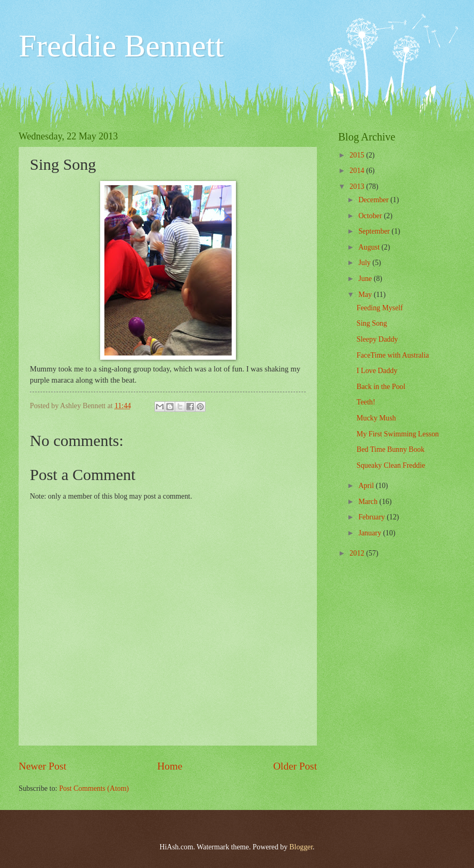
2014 (358, 171)
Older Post (295, 766)
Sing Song (371, 323)
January (371, 533)
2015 (358, 155)
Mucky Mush (376, 418)
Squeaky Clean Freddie (391, 465)
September (375, 231)
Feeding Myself (379, 308)
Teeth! (366, 402)
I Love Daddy (377, 371)
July (365, 263)
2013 (358, 187)
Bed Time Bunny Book (390, 449)
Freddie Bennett (121, 46)
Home (170, 766)
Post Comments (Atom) (94, 788)
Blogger (301, 847)
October (371, 216)
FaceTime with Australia (393, 355)
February (373, 517)
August (370, 247)
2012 (358, 553)
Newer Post (43, 766)
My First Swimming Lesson (397, 434)
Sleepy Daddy (377, 339)
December (374, 200)
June (366, 279)
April (367, 486)
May (366, 295)
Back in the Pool (381, 387)
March (369, 502)
